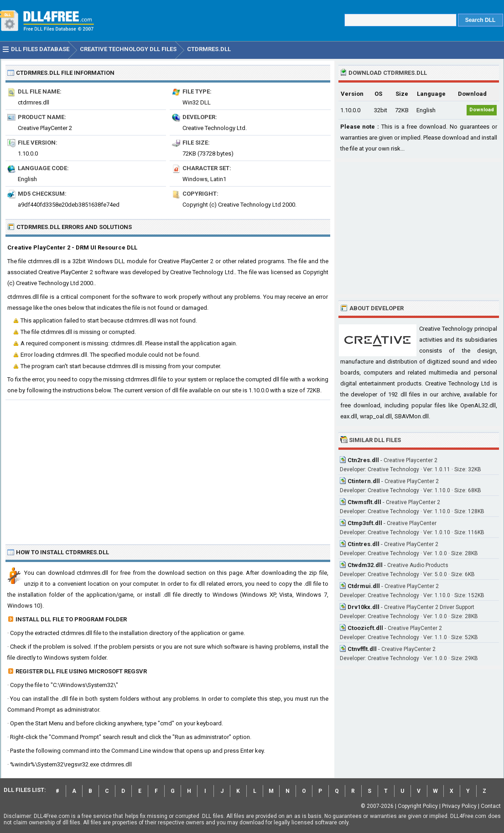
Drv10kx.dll (364, 607)
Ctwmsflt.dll (364, 502)
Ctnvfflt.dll (362, 649)
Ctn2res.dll (363, 460)
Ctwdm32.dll (365, 565)
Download (482, 110)
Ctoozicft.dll (365, 628)
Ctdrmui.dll (364, 586)
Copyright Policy (418, 806)
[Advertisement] (168, 469)
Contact (491, 806)
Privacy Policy (459, 806)
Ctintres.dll (364, 544)
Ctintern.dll (364, 481)
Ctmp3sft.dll (365, 523)
